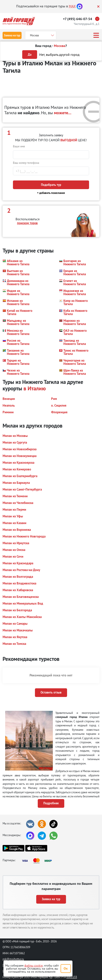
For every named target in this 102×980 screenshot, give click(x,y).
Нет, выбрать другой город (59, 55)
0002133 (72, 977)
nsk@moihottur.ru (13, 959)
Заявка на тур (12, 35)
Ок (66, 968)
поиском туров (27, 223)
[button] (18, 262)
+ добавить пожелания (51, 193)
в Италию (35, 388)
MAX (72, 6)
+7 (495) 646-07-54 (78, 19)
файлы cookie (34, 966)
